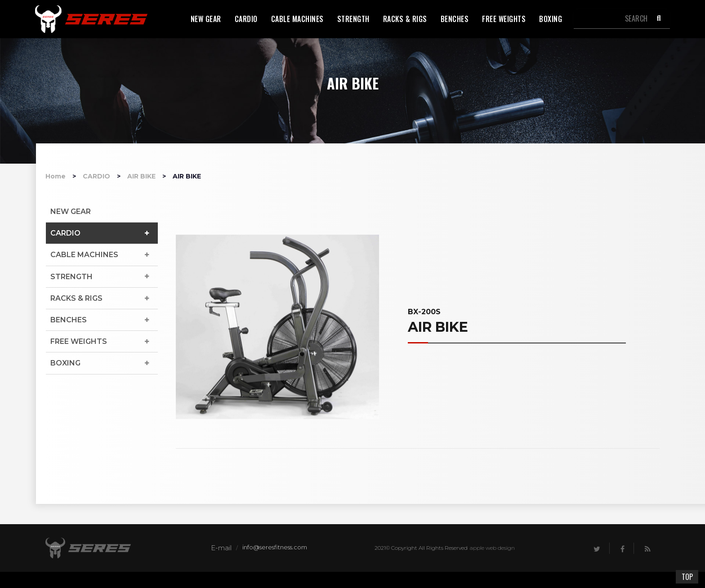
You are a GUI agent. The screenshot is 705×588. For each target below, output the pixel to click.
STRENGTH (71, 277)
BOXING (65, 363)
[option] (277, 327)
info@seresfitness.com (275, 547)
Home (56, 176)
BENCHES (69, 320)
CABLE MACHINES (84, 255)
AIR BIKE (141, 176)
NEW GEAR (71, 212)
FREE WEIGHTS (79, 341)
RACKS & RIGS (76, 298)
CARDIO (96, 176)
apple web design (492, 548)
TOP (687, 577)
